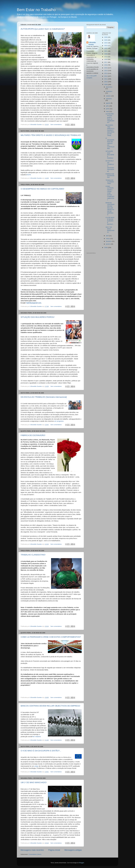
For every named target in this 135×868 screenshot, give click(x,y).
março (108, 239)
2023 (106, 46)
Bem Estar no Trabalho (36, 10)
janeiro (108, 244)
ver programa (59, 421)
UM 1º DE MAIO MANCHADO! (34, 782)
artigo (36, 766)
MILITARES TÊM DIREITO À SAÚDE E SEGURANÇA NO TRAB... (110, 130)
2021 (106, 51)
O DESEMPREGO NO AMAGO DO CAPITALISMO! (42, 189)
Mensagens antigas (73, 850)
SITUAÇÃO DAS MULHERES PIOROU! (38, 317)
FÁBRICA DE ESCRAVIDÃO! (33, 435)
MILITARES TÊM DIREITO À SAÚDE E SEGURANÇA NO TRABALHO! (51, 135)
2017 (106, 62)
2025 (106, 40)
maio (108, 111)
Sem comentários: (56, 125)
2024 (106, 43)
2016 (106, 65)
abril (108, 236)
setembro (109, 99)
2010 (106, 82)
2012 (106, 76)
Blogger (82, 863)
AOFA (29, 175)
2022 (106, 48)
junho (108, 109)
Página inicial (54, 850)
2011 (106, 79)
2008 (106, 248)
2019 (106, 57)
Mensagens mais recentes (32, 850)
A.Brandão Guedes (92, 43)
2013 (106, 73)
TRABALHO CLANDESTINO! (33, 555)
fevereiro (109, 241)
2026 (106, 37)
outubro (109, 96)
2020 (106, 54)
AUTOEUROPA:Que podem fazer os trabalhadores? (43, 29)
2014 (106, 71)
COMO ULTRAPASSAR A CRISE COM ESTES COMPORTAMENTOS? (51, 637)
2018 (106, 59)
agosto (108, 103)
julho (108, 106)
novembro (109, 91)
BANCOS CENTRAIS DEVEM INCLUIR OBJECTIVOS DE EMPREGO (50, 706)
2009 (106, 85)
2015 (106, 68)
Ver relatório (37, 737)
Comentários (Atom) (35, 854)
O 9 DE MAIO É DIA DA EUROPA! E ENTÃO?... (41, 751)
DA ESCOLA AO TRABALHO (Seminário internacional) (44, 397)
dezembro (109, 87)
